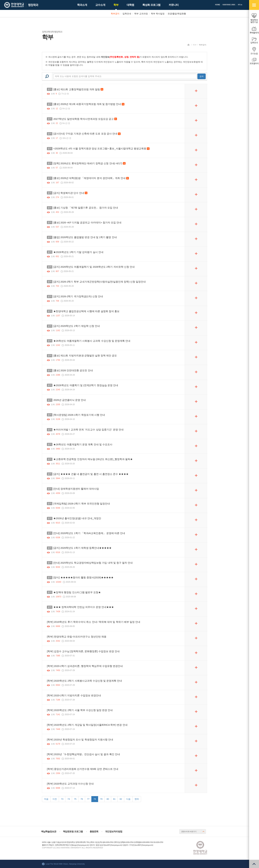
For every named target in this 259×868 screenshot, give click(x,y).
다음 (128, 799)
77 (88, 799)
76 (82, 799)
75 (75, 799)
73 (62, 799)
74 (69, 799)
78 (95, 799)
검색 (202, 76)
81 (114, 799)
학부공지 (203, 45)
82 (121, 799)
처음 (46, 799)
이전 (55, 799)
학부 (195, 45)
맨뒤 (137, 799)
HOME (218, 5)
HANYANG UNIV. (229, 5)
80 (108, 799)
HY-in (240, 5)
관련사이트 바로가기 (189, 831)
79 (101, 799)
